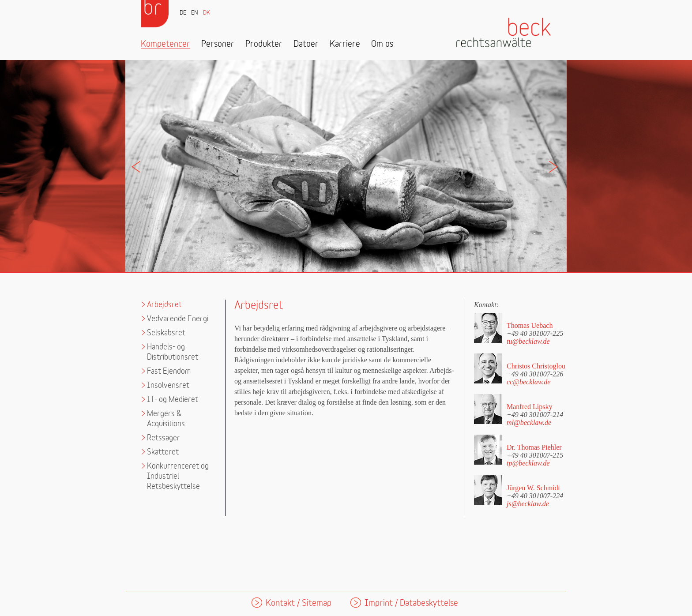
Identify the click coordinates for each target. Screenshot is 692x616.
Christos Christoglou (536, 366)
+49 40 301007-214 (535, 414)
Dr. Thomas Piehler (534, 447)
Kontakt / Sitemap (299, 603)
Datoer (306, 44)
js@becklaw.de (528, 504)
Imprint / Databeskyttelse (411, 603)
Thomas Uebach (530, 325)
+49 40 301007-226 (535, 374)
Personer (218, 44)
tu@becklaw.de (528, 341)
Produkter (264, 44)
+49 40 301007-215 (535, 455)
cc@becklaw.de (528, 382)
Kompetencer (165, 44)
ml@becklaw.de (529, 423)
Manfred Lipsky (530, 407)
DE (183, 13)
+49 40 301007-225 (535, 333)
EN (195, 13)
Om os (382, 44)
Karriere (345, 44)
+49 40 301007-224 (535, 496)
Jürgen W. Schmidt (533, 488)
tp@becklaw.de (528, 463)
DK (207, 13)
